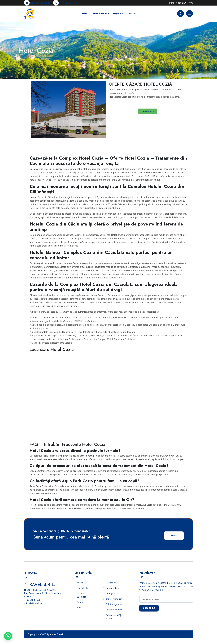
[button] (34, 110)
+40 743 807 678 (68, 3)
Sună (173, 536)
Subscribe (150, 608)
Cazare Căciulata (80, 595)
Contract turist (112, 588)
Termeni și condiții (171, 634)
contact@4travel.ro (41, 3)
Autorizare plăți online (113, 617)
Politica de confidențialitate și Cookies (137, 634)
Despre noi (110, 583)
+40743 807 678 (32, 600)
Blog (78, 608)
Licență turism (112, 594)
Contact (131, 14)
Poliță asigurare (113, 605)
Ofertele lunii (82, 588)
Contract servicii (113, 610)
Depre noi (118, 14)
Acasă (84, 14)
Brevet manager (113, 599)
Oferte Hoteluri (99, 14)
